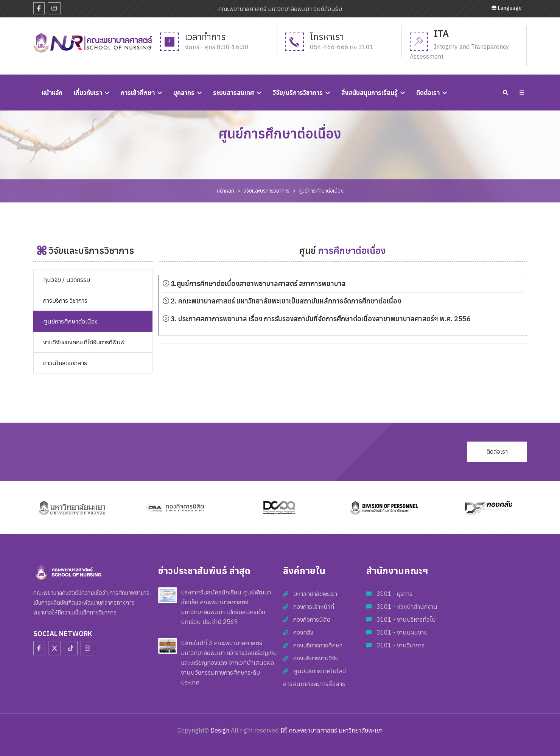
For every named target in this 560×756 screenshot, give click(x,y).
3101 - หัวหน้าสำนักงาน (407, 607)
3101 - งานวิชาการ (401, 645)
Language (507, 8)
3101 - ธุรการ (394, 594)
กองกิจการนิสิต (312, 619)
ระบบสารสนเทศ (234, 93)
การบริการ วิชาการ (65, 300)
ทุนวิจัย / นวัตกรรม (67, 280)
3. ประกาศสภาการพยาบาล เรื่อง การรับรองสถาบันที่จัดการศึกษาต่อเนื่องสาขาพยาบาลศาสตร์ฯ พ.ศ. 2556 (317, 319)
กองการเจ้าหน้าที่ (314, 607)
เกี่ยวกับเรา (88, 93)
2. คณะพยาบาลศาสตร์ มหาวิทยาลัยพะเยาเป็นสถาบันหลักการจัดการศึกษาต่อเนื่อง (282, 301)
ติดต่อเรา (428, 93)
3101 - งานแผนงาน (402, 632)
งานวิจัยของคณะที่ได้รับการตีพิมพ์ (84, 342)
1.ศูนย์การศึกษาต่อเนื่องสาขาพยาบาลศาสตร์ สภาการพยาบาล (254, 284)
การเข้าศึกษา (138, 93)
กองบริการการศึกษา (318, 645)
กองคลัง (303, 632)
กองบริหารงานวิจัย (316, 658)
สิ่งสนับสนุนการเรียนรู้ (369, 93)
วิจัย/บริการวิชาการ (298, 93)
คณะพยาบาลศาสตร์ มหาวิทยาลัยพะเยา (332, 730)
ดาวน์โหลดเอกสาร (65, 363)
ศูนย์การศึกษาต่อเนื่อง (321, 191)
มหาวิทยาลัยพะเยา (315, 594)
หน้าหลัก (226, 191)
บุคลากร (184, 93)
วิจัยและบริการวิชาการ (266, 191)
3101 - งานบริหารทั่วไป (406, 619)
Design (220, 730)
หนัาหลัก (52, 93)
